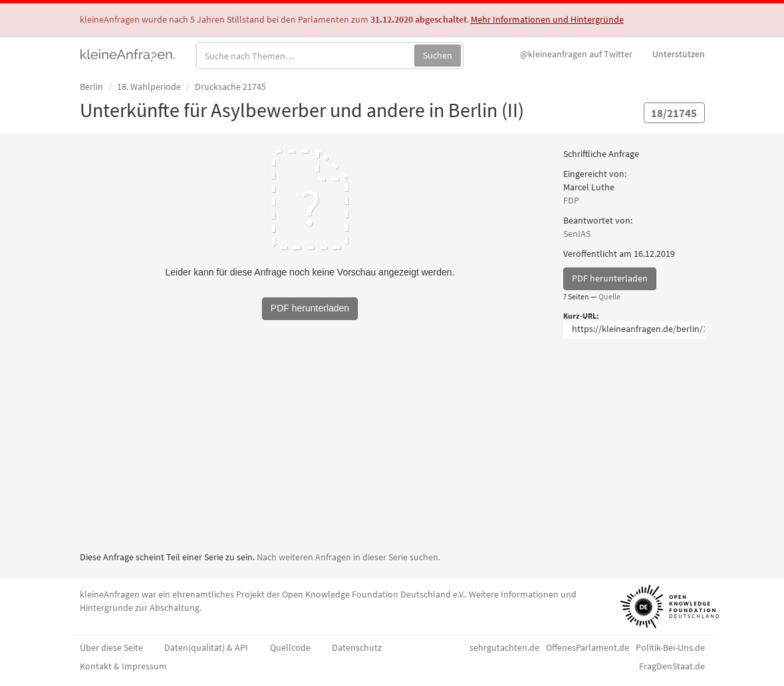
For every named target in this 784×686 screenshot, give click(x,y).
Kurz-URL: (581, 316)
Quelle (609, 296)
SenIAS (577, 234)
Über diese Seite (111, 647)
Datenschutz (357, 647)
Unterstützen (679, 54)
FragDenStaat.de (672, 666)
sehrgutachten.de (504, 647)
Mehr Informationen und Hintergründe (547, 19)
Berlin (91, 86)
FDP (571, 200)
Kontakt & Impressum (123, 666)
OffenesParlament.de (588, 647)
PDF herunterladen (610, 278)
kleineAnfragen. (128, 54)
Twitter (576, 54)
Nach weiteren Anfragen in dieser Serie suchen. (348, 557)
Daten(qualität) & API (206, 647)
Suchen (438, 55)
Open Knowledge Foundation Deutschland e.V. (373, 594)
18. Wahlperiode (149, 86)
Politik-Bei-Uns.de (670, 647)
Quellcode (290, 647)
